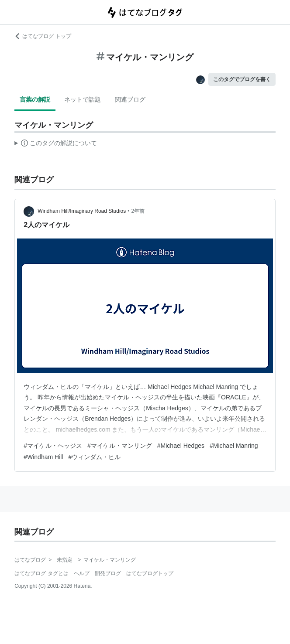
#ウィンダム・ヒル (94, 457)
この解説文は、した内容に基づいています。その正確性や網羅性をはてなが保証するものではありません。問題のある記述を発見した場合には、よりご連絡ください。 (56, 144)
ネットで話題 (83, 99)
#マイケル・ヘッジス (53, 446)
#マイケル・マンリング (120, 446)
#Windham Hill (43, 457)
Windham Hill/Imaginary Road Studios (82, 211)
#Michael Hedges (181, 446)
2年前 (138, 211)
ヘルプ (82, 573)
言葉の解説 (35, 99)
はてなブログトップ (150, 573)
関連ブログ (130, 99)
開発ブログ (108, 573)
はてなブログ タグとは (41, 573)
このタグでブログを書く (242, 79)
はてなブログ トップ (43, 36)
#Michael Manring (234, 446)
